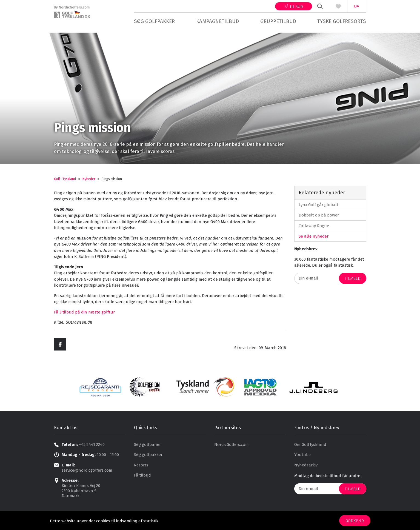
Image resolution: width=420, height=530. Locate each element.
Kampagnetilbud (218, 21)
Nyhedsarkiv (306, 467)
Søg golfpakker (154, 21)
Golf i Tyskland (65, 181)
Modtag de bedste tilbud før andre (327, 478)
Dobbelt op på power (319, 217)
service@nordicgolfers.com (87, 472)
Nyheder (89, 181)
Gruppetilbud (278, 21)
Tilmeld (353, 280)
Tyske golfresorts (342, 21)
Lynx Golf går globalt (318, 206)
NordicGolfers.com (232, 446)
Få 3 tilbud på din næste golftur (84, 314)
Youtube (302, 457)
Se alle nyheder (314, 238)
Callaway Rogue (314, 227)
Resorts (141, 467)
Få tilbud (294, 7)
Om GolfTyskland (310, 446)
